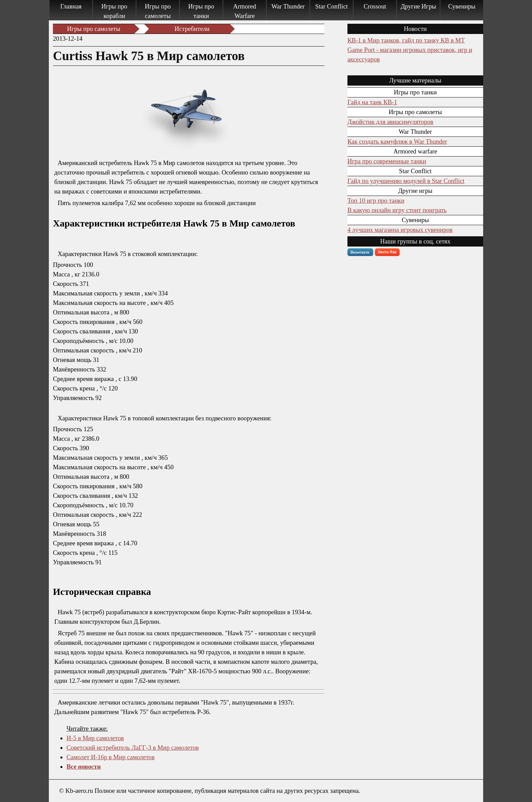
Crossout (375, 6)
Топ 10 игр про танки (376, 200)
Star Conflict (331, 6)
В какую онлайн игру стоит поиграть (397, 210)
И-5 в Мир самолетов (95, 738)
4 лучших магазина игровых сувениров (400, 230)
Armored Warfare (244, 11)
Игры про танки (201, 11)
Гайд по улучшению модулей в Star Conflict (406, 181)
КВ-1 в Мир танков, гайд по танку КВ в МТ (406, 40)
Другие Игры (419, 6)
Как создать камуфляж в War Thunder (397, 141)
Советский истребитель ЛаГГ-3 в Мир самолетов (133, 748)
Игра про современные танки (387, 161)
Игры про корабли (114, 11)
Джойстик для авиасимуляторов (390, 122)
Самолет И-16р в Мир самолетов (111, 757)
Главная (71, 6)
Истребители (192, 29)
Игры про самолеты (158, 11)
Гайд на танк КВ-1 (372, 102)
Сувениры (462, 6)
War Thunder (288, 6)
